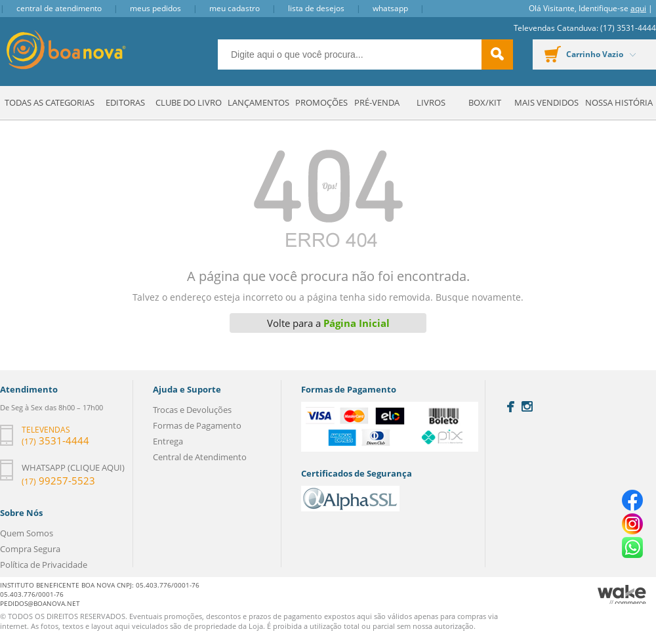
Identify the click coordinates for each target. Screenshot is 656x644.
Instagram (527, 406)
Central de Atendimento (59, 8)
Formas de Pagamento (197, 425)
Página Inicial (357, 323)
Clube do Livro (189, 102)
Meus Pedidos (155, 8)
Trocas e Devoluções (192, 410)
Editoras (125, 102)
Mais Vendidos (546, 102)
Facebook (511, 407)
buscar (497, 54)
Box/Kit (485, 102)
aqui (638, 8)
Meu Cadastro (235, 8)
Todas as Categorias (50, 102)
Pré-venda (377, 102)
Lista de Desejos (316, 8)
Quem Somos (27, 533)
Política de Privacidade (44, 565)
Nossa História (619, 102)
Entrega (168, 441)
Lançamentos (258, 102)
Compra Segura (30, 549)
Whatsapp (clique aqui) (73, 467)
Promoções (321, 102)
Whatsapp (390, 8)
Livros (431, 102)
